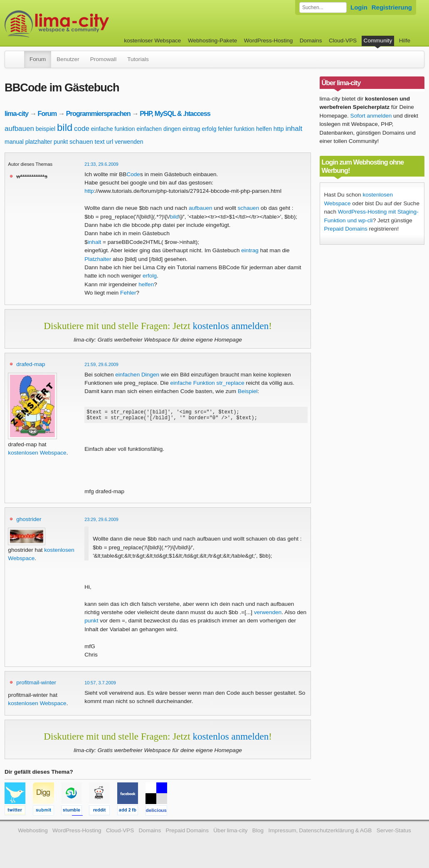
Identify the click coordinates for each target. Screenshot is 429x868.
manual (14, 142)
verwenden (129, 142)
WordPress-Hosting (269, 41)
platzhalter (39, 142)
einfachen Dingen (137, 375)
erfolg (209, 129)
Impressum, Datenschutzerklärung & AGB (320, 833)
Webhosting (33, 833)
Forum (38, 59)
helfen (264, 129)
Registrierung (392, 7)
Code (133, 174)
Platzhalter (98, 259)
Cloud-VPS (343, 41)
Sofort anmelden (371, 116)
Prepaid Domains (346, 229)
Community (378, 41)
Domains (311, 41)
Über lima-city (230, 833)
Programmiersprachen (98, 113)
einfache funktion (113, 129)
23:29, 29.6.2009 (101, 522)
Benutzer (68, 59)
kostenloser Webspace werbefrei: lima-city (88, 24)
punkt (61, 142)
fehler (225, 129)
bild (65, 127)
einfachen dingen (159, 129)
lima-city (16, 113)
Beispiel (248, 391)
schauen (81, 141)
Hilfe (405, 41)
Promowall (103, 59)
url (110, 141)
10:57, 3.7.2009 (100, 685)
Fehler (128, 293)
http (279, 129)
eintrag (191, 129)
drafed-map (31, 364)
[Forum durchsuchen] (323, 7)
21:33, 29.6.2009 (101, 164)
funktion (244, 129)
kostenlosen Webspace (37, 453)
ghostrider (29, 522)
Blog (258, 833)
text (100, 141)
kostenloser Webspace (152, 41)
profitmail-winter (36, 685)
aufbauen (19, 129)
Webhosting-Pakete (212, 41)
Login (359, 7)
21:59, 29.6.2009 (101, 364)
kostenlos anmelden (231, 326)
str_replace (231, 383)
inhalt (294, 129)
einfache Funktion (192, 383)
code (82, 129)
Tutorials (138, 59)
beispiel (46, 129)
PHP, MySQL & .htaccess (175, 113)
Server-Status (394, 833)
